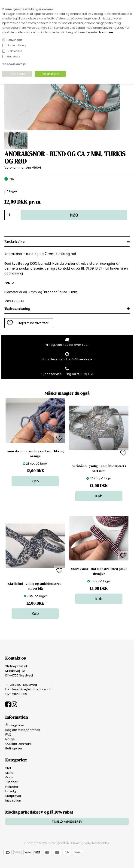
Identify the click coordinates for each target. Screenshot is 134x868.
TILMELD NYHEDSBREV (67, 822)
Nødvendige (14, 40)
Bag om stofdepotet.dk (23, 730)
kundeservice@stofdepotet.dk (28, 689)
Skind (9, 773)
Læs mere (106, 32)
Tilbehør (11, 782)
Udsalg (11, 791)
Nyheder (12, 787)
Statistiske (13, 57)
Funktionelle (14, 51)
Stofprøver (13, 796)
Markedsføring (16, 45)
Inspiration (13, 800)
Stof (8, 768)
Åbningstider (15, 725)
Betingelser (14, 748)
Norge (10, 739)
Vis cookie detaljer (14, 64)
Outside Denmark (18, 744)
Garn (9, 777)
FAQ (8, 734)
